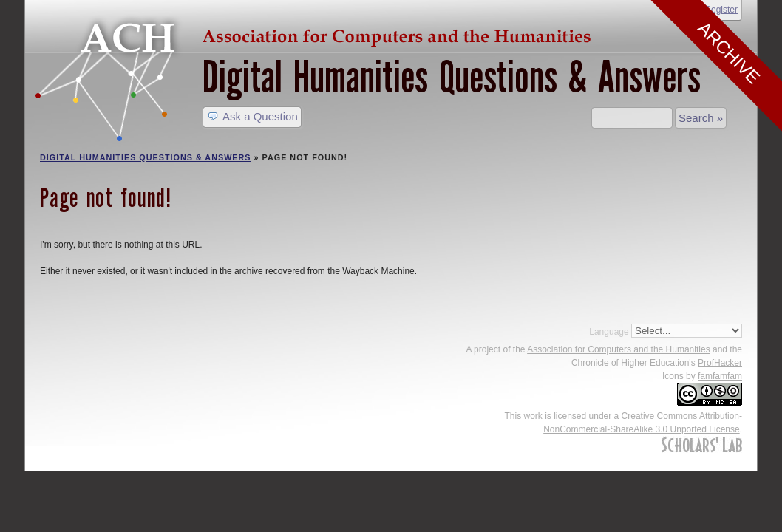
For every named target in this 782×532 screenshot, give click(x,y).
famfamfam (720, 376)
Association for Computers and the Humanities (618, 349)
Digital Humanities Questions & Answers (452, 77)
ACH (317, 34)
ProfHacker (720, 363)
